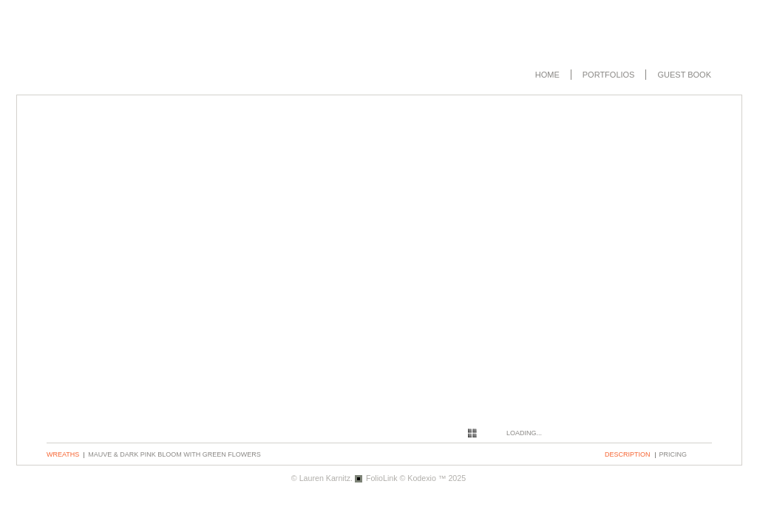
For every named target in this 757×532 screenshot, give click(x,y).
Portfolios (609, 75)
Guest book (684, 75)
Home (547, 75)
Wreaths (63, 454)
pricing (673, 454)
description (628, 454)
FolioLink (382, 478)
